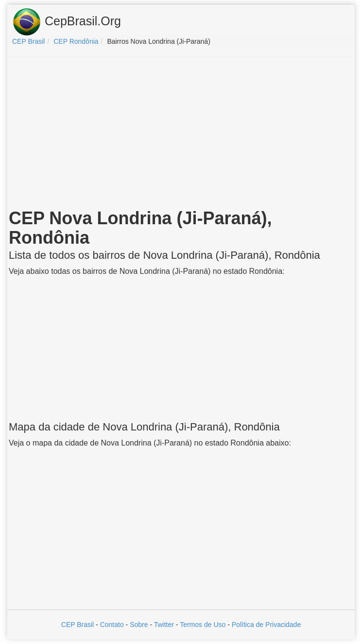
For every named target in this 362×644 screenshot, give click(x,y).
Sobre (139, 625)
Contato (112, 625)
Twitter (164, 625)
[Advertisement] (181, 134)
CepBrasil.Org (67, 22)
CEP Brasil (78, 625)
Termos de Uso (203, 625)
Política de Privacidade (266, 625)
